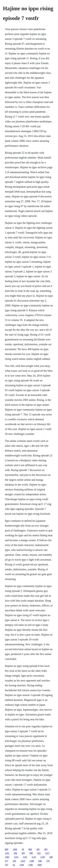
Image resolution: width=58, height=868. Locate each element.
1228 (43, 857)
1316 (16, 857)
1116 (34, 857)
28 (23, 849)
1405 (7, 857)
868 (30, 849)
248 (51, 857)
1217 (47, 853)
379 (48, 861)
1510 (23, 861)
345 (38, 849)
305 (14, 861)
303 (46, 849)
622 (39, 853)
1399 (31, 865)
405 (23, 853)
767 (6, 865)
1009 (39, 865)
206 (15, 853)
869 (6, 849)
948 (31, 853)
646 (40, 861)
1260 (15, 849)
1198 (22, 865)
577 (6, 861)
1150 (25, 857)
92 (14, 865)
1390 (32, 861)
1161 (7, 853)
